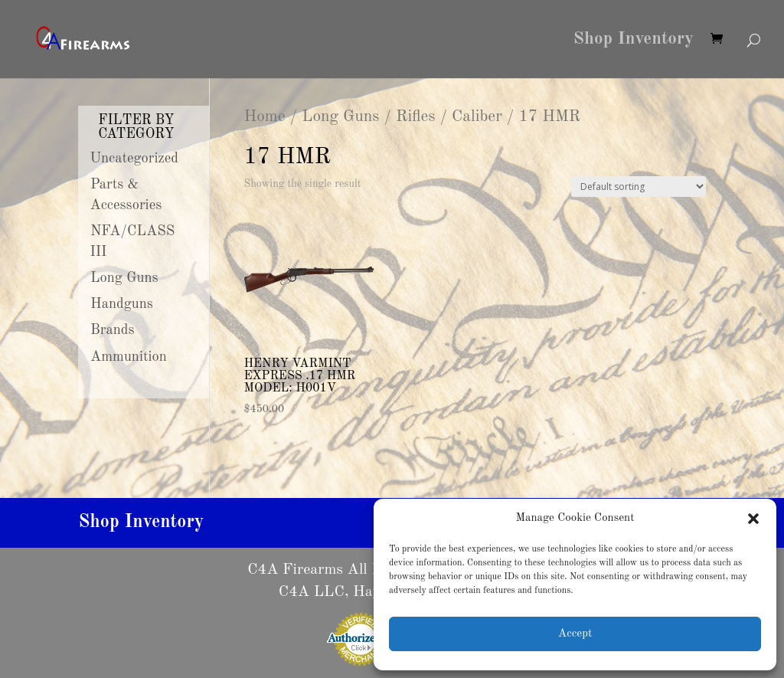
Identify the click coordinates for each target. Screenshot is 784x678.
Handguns (122, 304)
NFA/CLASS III (132, 242)
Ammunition (129, 357)
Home (264, 117)
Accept (575, 634)
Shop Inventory (634, 41)
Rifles (415, 117)
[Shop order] (639, 187)
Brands (113, 330)
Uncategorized (134, 159)
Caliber (477, 117)
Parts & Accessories (126, 195)
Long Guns (340, 117)
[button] (753, 519)
